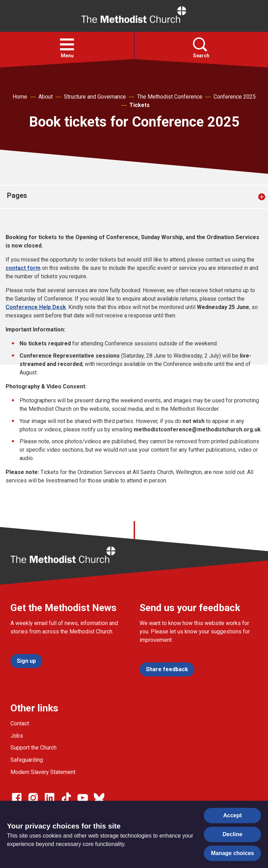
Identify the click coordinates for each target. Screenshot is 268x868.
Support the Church (33, 748)
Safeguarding (27, 760)
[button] (67, 44)
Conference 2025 (235, 97)
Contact (20, 723)
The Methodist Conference (170, 97)
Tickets (140, 105)
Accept (233, 815)
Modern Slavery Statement (43, 772)
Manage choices (232, 853)
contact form (23, 268)
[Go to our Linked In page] (50, 798)
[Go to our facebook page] (17, 798)
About (46, 97)
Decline (233, 834)
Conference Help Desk (36, 307)
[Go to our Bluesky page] (99, 798)
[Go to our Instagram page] (33, 798)
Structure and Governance (95, 97)
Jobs (17, 736)
